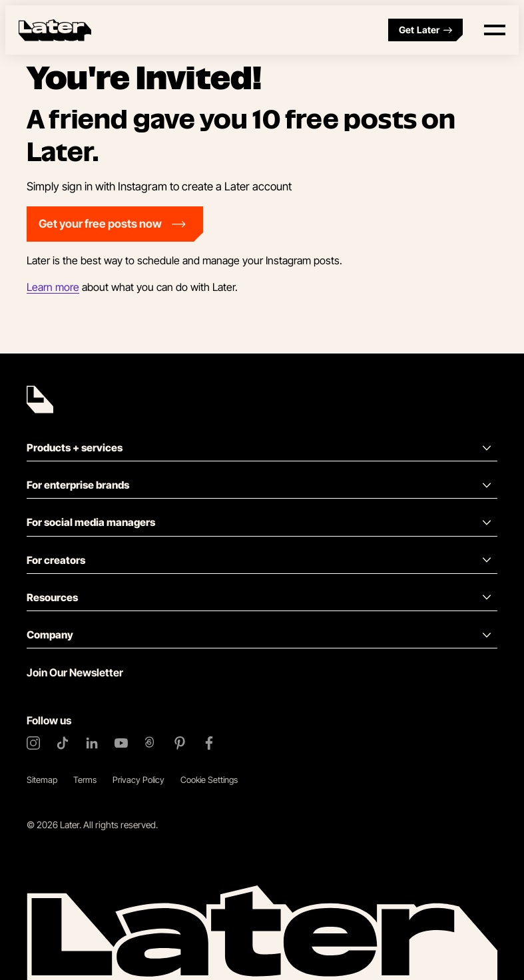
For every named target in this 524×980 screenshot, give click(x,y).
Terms (85, 780)
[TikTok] (63, 743)
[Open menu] (495, 30)
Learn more (53, 287)
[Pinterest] (180, 743)
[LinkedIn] (92, 743)
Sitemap (42, 780)
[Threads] (150, 743)
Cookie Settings (209, 780)
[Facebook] (209, 743)
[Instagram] (33, 743)
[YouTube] (121, 743)
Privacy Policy (138, 780)
